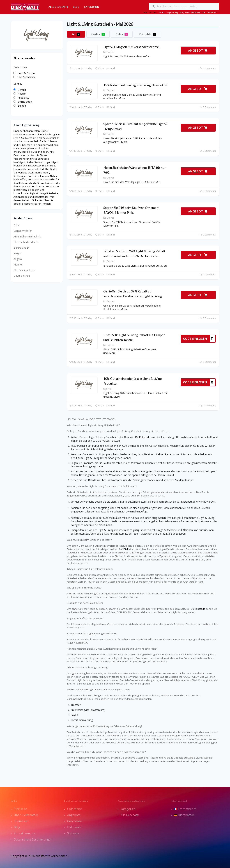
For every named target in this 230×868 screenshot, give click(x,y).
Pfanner (18, 264)
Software (73, 833)
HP (204, 12)
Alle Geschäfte (58, 7)
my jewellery (172, 12)
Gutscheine (75, 809)
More (122, 98)
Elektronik (74, 827)
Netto (162, 12)
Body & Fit (185, 12)
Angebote (74, 815)
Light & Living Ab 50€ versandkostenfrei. (132, 47)
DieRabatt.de (143, 437)
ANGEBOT (198, 51)
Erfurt (17, 225)
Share (99, 68)
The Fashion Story (24, 270)
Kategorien (92, 7)
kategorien (128, 809)
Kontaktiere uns (25, 833)
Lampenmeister (23, 231)
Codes (98, 34)
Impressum (21, 821)
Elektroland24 (21, 248)
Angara (18, 259)
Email (111, 68)
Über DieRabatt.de (26, 815)
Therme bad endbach (26, 242)
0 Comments (208, 68)
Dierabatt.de (188, 502)
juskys (17, 253)
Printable (148, 34)
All (76, 34)
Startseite (20, 809)
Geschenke (75, 821)
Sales (122, 34)
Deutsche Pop (22, 276)
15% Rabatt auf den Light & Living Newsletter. (136, 85)
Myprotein (196, 12)
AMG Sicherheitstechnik (27, 236)
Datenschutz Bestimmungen (33, 839)
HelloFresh (212, 12)
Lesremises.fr (185, 809)
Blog (76, 7)
